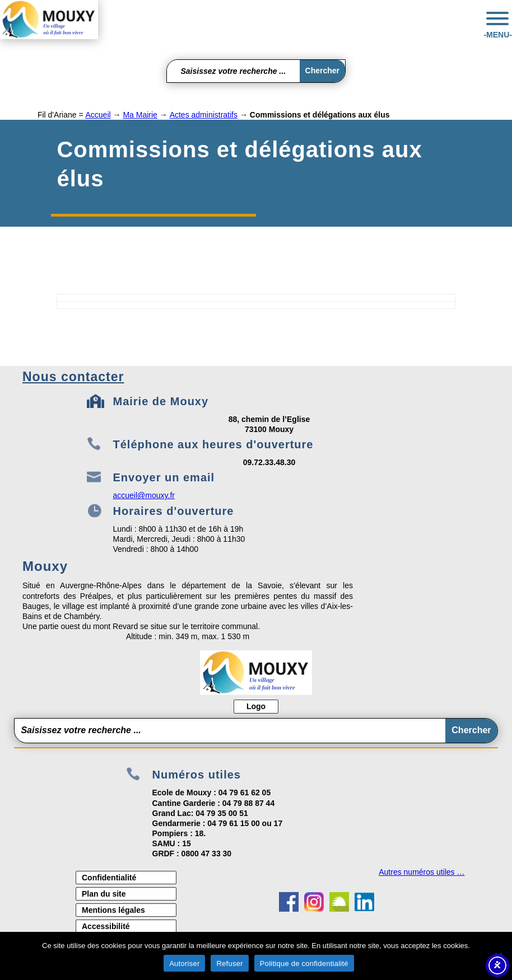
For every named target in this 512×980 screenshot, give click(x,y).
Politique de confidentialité (304, 963)
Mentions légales (113, 910)
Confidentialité (109, 878)
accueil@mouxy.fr (144, 495)
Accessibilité (106, 926)
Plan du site (104, 894)
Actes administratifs (204, 115)
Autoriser (184, 963)
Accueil (98, 115)
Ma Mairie (140, 115)
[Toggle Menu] (497, 18)
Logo (256, 706)
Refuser (229, 963)
